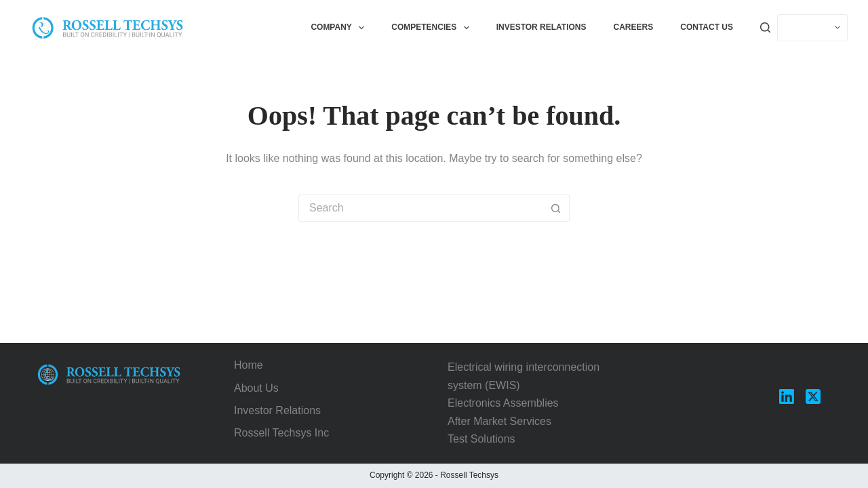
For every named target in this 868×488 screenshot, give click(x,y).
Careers (634, 27)
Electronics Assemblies (503, 403)
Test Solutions (481, 439)
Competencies (433, 28)
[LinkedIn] (787, 396)
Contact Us (707, 27)
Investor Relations (541, 27)
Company (340, 28)
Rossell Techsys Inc (281, 433)
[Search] (765, 27)
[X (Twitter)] (813, 396)
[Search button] (555, 208)
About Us (256, 388)
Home (249, 365)
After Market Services (499, 421)
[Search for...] (420, 208)
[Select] (812, 28)
